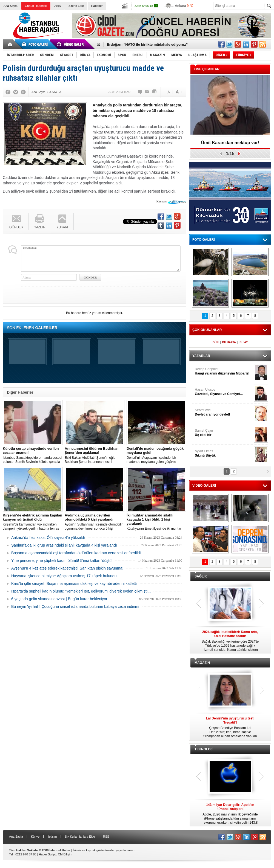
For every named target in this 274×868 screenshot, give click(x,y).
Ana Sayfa (11, 6)
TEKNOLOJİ (204, 749)
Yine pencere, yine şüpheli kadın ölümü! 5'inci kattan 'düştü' (62, 561)
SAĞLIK (201, 576)
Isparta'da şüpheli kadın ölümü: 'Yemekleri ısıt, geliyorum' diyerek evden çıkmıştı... (81, 591)
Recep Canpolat (224, 371)
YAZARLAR (201, 356)
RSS (106, 837)
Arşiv (58, 6)
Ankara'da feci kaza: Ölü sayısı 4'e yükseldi (48, 538)
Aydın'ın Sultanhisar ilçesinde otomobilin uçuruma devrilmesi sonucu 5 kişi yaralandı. (95, 522)
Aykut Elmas (224, 453)
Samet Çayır (224, 433)
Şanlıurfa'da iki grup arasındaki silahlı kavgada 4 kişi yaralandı (64, 545)
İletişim (52, 837)
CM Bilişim (65, 854)
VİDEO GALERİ (204, 486)
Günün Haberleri (36, 6)
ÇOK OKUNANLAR (207, 330)
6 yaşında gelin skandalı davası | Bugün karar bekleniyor (59, 599)
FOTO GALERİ (204, 240)
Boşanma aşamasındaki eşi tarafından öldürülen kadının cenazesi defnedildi (76, 553)
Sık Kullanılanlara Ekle (80, 837)
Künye (35, 837)
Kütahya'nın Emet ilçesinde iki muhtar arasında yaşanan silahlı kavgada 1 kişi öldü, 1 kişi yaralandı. (156, 522)
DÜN (216, 342)
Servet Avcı (224, 412)
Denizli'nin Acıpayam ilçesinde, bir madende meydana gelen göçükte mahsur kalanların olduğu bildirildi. (156, 455)
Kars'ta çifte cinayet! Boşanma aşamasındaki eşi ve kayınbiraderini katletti (74, 583)
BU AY (244, 342)
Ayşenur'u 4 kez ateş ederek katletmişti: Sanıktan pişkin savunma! (67, 568)
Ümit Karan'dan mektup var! (230, 143)
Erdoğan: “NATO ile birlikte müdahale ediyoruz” (147, 44)
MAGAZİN (202, 663)
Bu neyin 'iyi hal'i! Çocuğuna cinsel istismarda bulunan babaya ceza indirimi (75, 606)
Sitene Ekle (76, 6)
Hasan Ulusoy (224, 392)
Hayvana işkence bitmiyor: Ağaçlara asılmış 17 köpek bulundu (64, 576)
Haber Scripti (48, 854)
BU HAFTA (229, 342)
